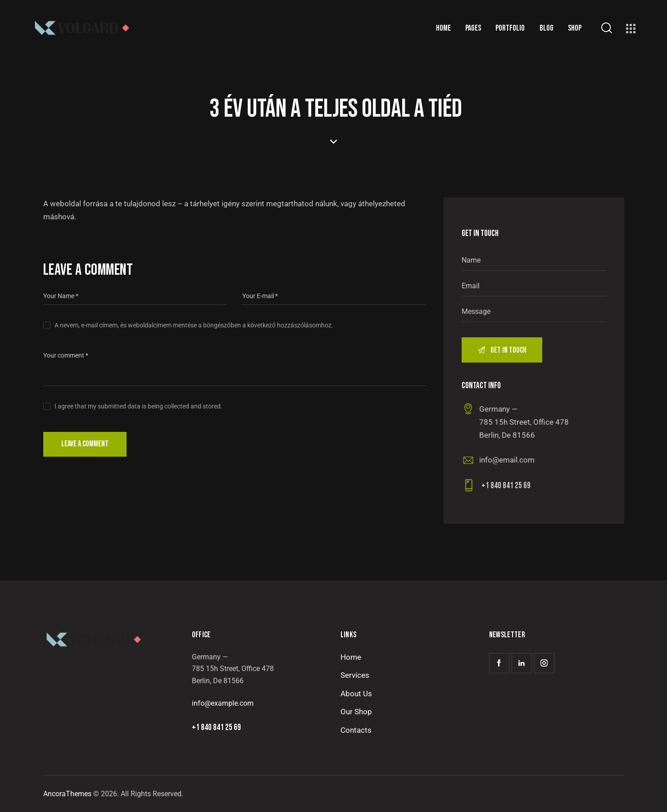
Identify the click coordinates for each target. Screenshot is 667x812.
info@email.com (507, 460)
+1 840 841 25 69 (506, 486)
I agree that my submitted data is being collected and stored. (138, 406)
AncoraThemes (67, 794)
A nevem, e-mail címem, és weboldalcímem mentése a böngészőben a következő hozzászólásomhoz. (194, 325)
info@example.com (223, 703)
